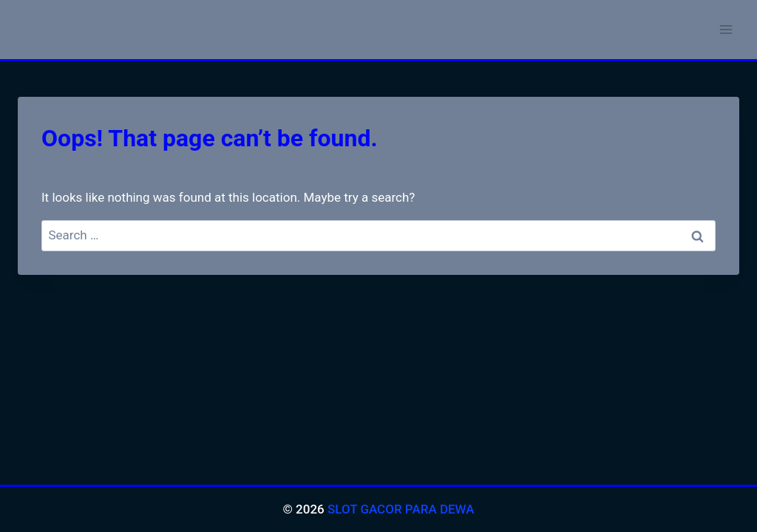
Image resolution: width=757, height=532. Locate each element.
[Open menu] (726, 29)
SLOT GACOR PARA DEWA (401, 509)
